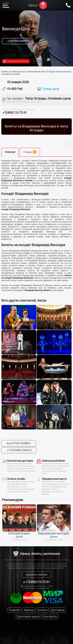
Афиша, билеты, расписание (36, 554)
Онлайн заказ (19, 450)
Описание (10, 152)
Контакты (50, 617)
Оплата (42, 610)
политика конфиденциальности (29, 568)
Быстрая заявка (19, 443)
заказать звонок (36, 575)
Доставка (58, 610)
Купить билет (18, 41)
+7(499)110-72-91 (15, 113)
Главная (14, 610)
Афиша (33, 5)
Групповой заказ (28, 617)
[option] (19, 523)
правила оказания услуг (54, 568)
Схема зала (51, 89)
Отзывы (30, 152)
